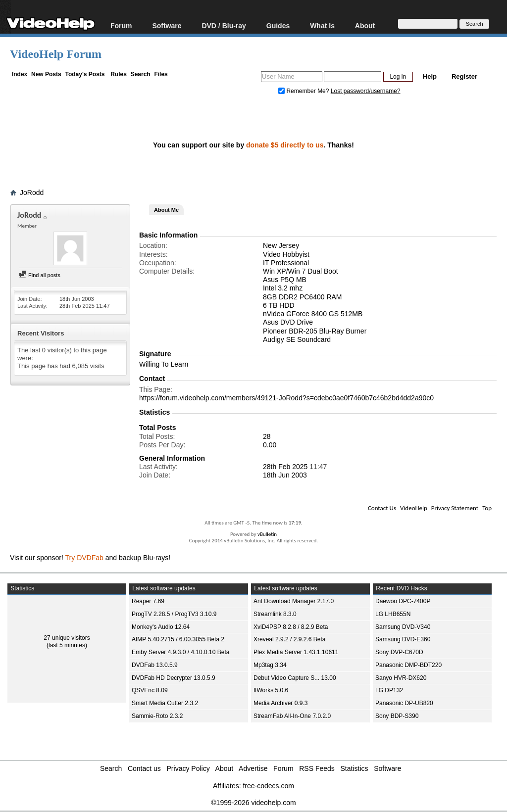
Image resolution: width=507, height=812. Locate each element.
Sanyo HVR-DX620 (401, 678)
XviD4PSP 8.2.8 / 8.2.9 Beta (291, 627)
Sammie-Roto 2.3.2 (157, 716)
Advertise (253, 768)
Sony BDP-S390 (397, 716)
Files (161, 74)
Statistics (355, 768)
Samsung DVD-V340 (403, 627)
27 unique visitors (67, 638)
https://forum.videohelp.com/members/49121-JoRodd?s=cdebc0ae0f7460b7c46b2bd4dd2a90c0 (286, 398)
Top (487, 508)
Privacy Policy (188, 768)
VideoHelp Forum (56, 54)
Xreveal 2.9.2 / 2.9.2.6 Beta (289, 639)
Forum (121, 25)
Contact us (144, 768)
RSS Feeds (317, 768)
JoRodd (32, 192)
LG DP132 (389, 690)
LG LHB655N (393, 614)
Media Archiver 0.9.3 (280, 703)
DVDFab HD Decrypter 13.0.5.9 (174, 678)
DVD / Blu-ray (224, 25)
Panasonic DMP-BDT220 (408, 665)
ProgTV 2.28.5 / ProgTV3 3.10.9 (174, 614)
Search (141, 74)
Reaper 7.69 (148, 601)
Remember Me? (304, 91)
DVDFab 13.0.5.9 (155, 665)
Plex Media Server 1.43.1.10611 (296, 652)
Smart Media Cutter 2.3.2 (165, 703)
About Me (166, 210)
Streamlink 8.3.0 (275, 614)
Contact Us (382, 508)
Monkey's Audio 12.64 (161, 627)
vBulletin (267, 534)
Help (430, 76)
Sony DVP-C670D (399, 652)
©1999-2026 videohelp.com (253, 803)
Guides (278, 25)
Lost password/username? (366, 91)
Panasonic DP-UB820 (404, 703)
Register (464, 76)
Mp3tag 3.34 (270, 665)
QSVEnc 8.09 (150, 690)
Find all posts (40, 275)
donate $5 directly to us (285, 145)
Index (20, 74)
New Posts (46, 74)
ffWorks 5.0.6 (271, 690)
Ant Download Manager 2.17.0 (294, 601)
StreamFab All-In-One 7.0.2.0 (292, 716)
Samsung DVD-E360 (403, 639)
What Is (322, 25)
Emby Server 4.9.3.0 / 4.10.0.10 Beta (180, 652)
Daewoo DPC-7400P (403, 601)
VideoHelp (414, 508)
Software (167, 25)
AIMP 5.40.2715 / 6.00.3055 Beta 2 (178, 639)
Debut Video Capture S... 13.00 (295, 678)
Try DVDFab (84, 558)
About (365, 25)
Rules (119, 74)
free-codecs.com (268, 786)
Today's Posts (85, 74)
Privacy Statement (455, 508)
